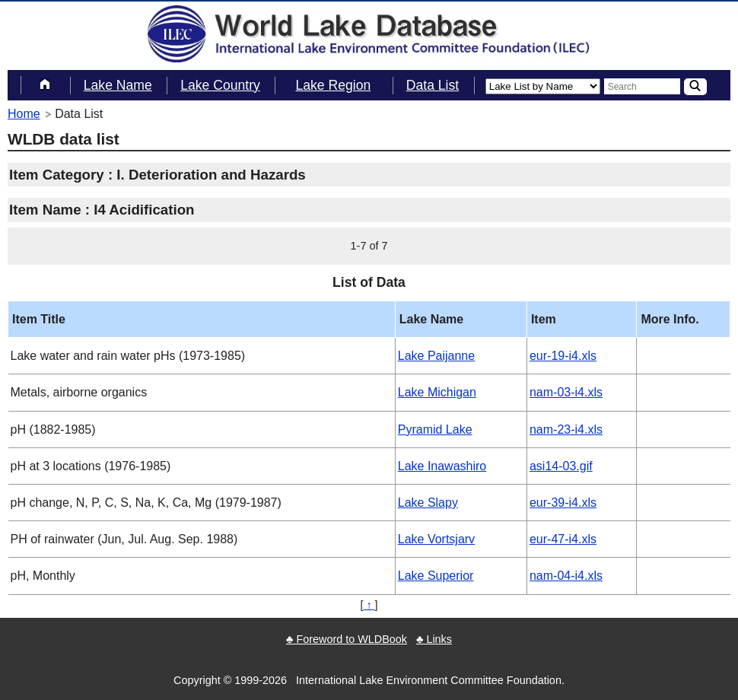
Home (24, 114)
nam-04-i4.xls (566, 576)
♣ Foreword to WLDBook (347, 639)
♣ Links (434, 639)
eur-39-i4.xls (563, 503)
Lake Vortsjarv (436, 539)
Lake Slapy (428, 503)
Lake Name (118, 85)
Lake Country (220, 85)
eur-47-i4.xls (563, 539)
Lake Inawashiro (442, 466)
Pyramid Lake (435, 430)
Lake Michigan (437, 392)
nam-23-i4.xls (566, 430)
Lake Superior (436, 576)
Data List (433, 85)
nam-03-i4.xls (566, 392)
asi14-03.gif (561, 466)
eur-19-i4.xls (563, 356)
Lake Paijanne (436, 356)
